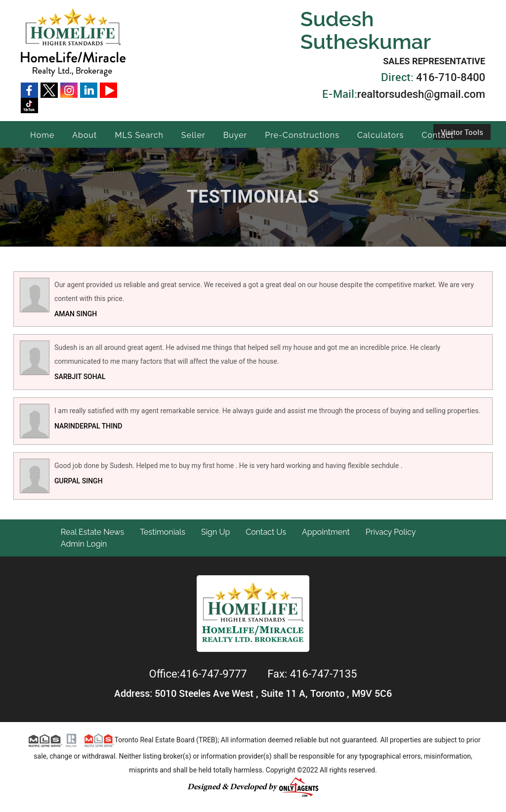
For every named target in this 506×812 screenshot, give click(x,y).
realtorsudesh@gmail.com (421, 94)
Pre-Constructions (302, 135)
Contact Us (266, 532)
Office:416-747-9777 (200, 674)
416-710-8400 (451, 77)
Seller (193, 135)
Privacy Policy (391, 532)
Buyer (235, 135)
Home (42, 135)
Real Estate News (92, 532)
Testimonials (163, 532)
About (84, 135)
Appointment (326, 532)
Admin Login (84, 544)
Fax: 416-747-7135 (312, 674)
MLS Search (139, 135)
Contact (438, 135)
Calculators (380, 135)
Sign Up (215, 532)
